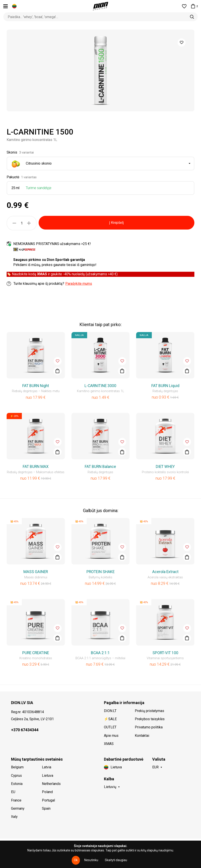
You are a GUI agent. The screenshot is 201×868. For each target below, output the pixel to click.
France (16, 800)
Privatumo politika (149, 727)
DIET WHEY (165, 467)
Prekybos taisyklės (150, 719)
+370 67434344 (25, 730)
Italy (14, 817)
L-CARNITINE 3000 (100, 386)
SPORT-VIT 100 (165, 653)
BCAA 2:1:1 (100, 653)
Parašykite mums (79, 284)
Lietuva (48, 776)
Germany (18, 808)
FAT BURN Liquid (165, 386)
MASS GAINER (36, 572)
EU (13, 792)
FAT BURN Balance (100, 467)
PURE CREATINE (36, 653)
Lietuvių (110, 787)
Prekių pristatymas (149, 711)
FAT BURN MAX (36, 467)
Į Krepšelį (116, 223)
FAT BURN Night (36, 386)
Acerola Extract (165, 572)
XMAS (109, 744)
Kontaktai (142, 736)
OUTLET (110, 727)
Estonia (17, 784)
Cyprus (16, 776)
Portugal (48, 800)
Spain (46, 808)
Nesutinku (91, 860)
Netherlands (51, 784)
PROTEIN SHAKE (100, 572)
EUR (155, 767)
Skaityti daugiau (116, 860)
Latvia (47, 767)
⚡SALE (110, 719)
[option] (100, 70)
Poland (47, 792)
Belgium (17, 767)
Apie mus (111, 736)
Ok (76, 860)
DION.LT (110, 711)
